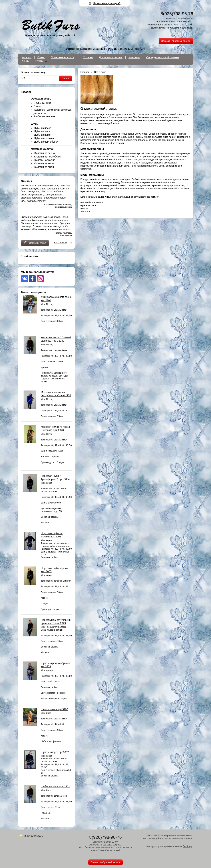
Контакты (134, 57)
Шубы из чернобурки (46, 142)
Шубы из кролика (44, 138)
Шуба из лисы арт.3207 (55, 709)
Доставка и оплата (111, 57)
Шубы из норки (42, 135)
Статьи (40, 61)
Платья (38, 106)
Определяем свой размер (163, 57)
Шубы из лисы (42, 131)
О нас (41, 57)
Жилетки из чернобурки (48, 157)
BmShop (187, 846)
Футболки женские (44, 116)
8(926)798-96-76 (177, 14)
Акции (26, 61)
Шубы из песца (43, 128)
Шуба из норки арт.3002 (55, 752)
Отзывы (88, 57)
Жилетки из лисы (44, 167)
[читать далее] (36, 201)
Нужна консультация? (107, 3)
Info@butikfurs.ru (34, 836)
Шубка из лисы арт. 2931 (55, 786)
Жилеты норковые (44, 160)
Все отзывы (60, 243)
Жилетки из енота (44, 163)
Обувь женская (43, 103)
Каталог (27, 57)
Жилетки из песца (44, 153)
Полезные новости (63, 57)
